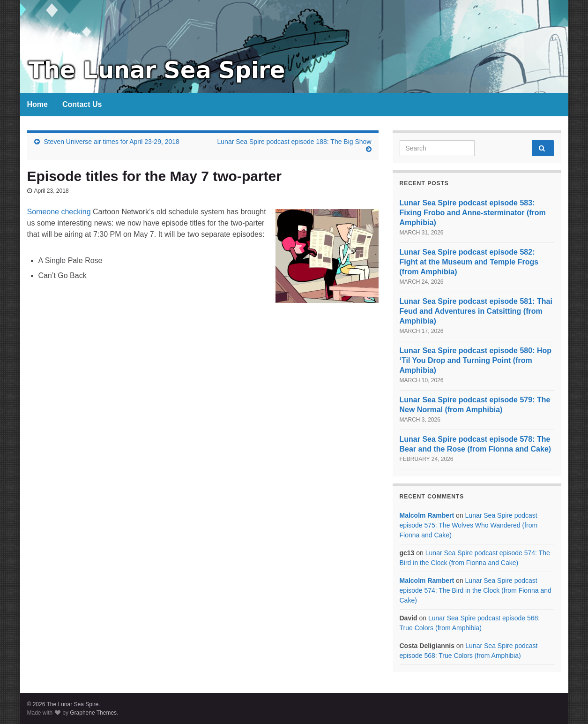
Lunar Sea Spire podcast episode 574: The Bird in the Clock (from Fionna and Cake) (476, 590)
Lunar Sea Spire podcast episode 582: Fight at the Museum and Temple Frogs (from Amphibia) (469, 262)
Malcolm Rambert (427, 515)
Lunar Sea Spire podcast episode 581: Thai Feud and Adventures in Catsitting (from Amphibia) (476, 311)
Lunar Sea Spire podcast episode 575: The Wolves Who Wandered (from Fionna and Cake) (469, 525)
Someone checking (59, 212)
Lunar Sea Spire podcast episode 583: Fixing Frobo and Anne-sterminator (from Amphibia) (473, 213)
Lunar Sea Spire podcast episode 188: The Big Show (294, 142)
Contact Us (82, 104)
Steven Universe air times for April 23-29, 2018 (111, 142)
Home (37, 104)
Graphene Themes (93, 713)
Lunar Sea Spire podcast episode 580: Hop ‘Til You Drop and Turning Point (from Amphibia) (476, 360)
